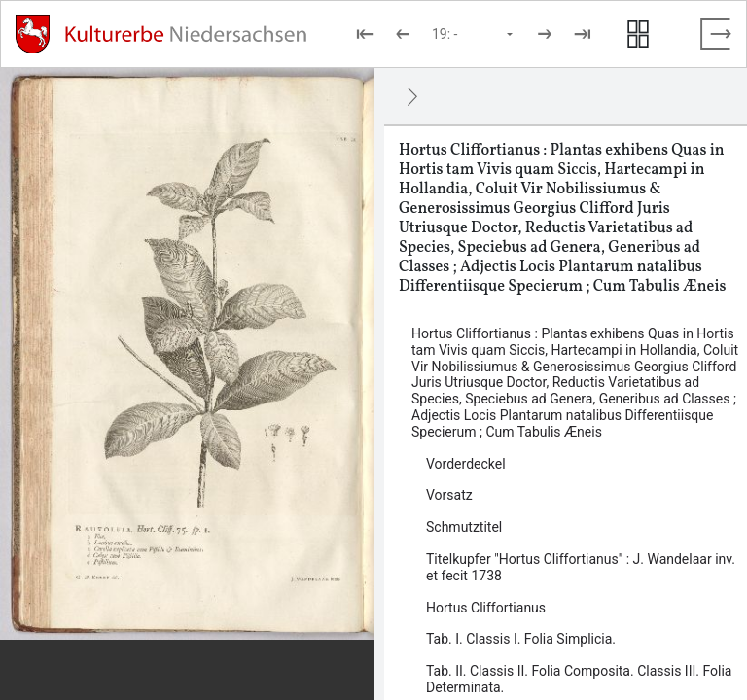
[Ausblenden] (412, 96)
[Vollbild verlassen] (716, 34)
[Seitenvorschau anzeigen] (638, 34)
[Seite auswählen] (474, 34)
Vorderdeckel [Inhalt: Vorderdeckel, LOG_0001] (466, 464)
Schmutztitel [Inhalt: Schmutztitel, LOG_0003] (464, 527)
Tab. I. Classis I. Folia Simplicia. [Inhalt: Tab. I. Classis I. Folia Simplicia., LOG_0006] (521, 639)
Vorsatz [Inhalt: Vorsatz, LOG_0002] (449, 495)
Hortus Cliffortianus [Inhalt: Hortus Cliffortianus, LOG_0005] (486, 608)
